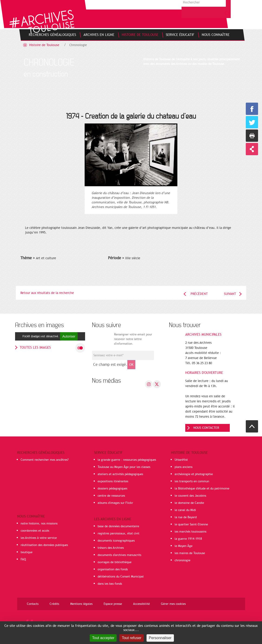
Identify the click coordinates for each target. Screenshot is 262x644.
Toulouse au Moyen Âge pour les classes (124, 467)
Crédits (54, 604)
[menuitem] (52, 35)
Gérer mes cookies (173, 604)
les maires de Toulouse (190, 553)
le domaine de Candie (189, 503)
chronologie (182, 560)
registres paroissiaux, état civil (118, 534)
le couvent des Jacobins (190, 496)
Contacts (33, 604)
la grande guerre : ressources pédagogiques (127, 460)
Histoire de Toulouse (44, 45)
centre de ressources (111, 496)
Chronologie (78, 45)
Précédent (199, 294)
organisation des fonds (113, 569)
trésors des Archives (111, 548)
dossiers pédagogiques (112, 489)
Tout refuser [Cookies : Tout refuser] (131, 638)
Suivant (230, 294)
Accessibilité (141, 604)
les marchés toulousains (190, 532)
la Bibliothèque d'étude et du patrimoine (202, 489)
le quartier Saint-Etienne (191, 524)
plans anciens (184, 467)
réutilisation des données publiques (44, 545)
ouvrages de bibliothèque (115, 562)
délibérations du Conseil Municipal (121, 577)
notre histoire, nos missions (39, 524)
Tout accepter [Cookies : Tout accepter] (103, 638)
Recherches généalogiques (41, 453)
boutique (27, 552)
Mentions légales (81, 604)
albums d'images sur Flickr (115, 503)
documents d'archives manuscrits (119, 555)
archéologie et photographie (194, 474)
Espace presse (113, 604)
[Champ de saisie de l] (123, 355)
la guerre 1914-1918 (188, 539)
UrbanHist (181, 460)
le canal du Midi (185, 510)
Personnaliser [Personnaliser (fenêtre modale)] (160, 638)
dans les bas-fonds (110, 584)
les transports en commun (192, 481)
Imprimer (252, 136)
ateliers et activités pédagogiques (120, 474)
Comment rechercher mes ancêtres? (45, 460)
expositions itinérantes (113, 481)
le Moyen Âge (184, 546)
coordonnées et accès (35, 531)
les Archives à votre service (39, 538)
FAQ (23, 559)
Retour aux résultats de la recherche (47, 293)
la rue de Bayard (186, 517)
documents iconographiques (116, 541)
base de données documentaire (118, 526)
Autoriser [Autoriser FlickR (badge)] (69, 336)
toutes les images (35, 347)
